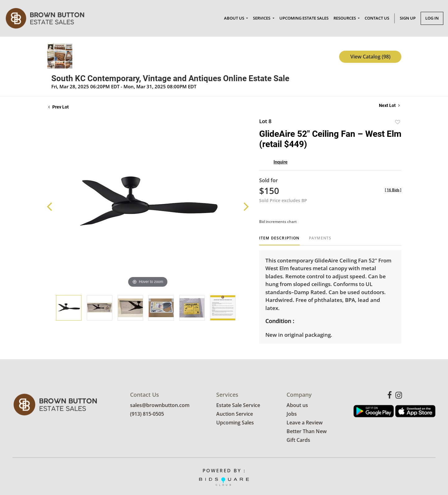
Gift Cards (298, 440)
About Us (235, 18)
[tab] (279, 241)
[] (393, 190)
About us (297, 405)
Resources (345, 18)
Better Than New (307, 432)
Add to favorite (398, 122)
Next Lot (389, 105)
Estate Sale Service (238, 405)
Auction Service (235, 414)
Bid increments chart (278, 222)
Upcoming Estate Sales (304, 18)
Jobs (292, 414)
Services (262, 18)
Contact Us (377, 18)
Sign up (408, 18)
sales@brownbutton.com (160, 405)
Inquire (280, 162)
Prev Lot (58, 107)
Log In (432, 18)
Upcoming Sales (235, 423)
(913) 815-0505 (147, 414)
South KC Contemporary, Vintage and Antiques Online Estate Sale (170, 78)
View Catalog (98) (370, 57)
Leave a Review (305, 423)
